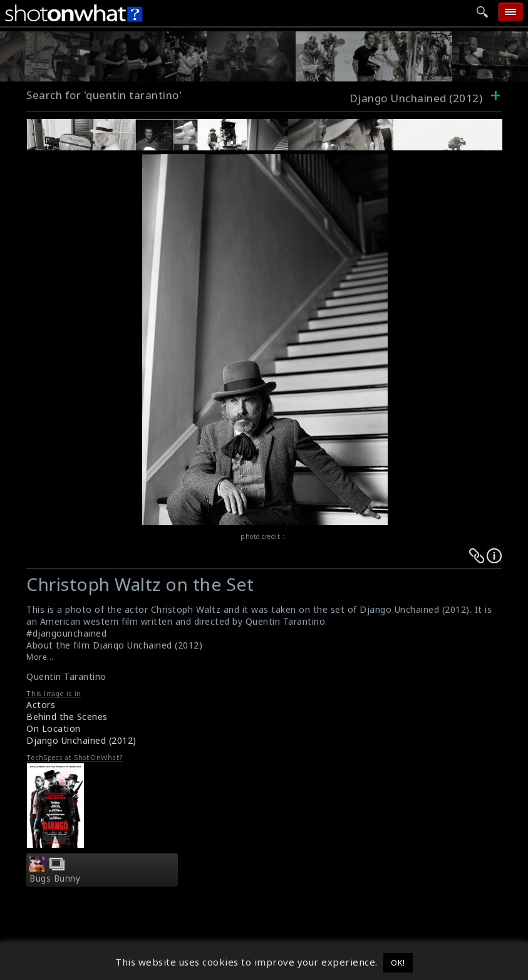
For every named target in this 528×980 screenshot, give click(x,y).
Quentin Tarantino (66, 676)
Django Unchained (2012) (81, 740)
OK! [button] (398, 962)
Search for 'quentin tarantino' (104, 95)
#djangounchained (66, 633)
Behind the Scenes (67, 717)
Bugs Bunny (55, 878)
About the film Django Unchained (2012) (114, 645)
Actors (41, 705)
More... (40, 657)
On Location (54, 728)
